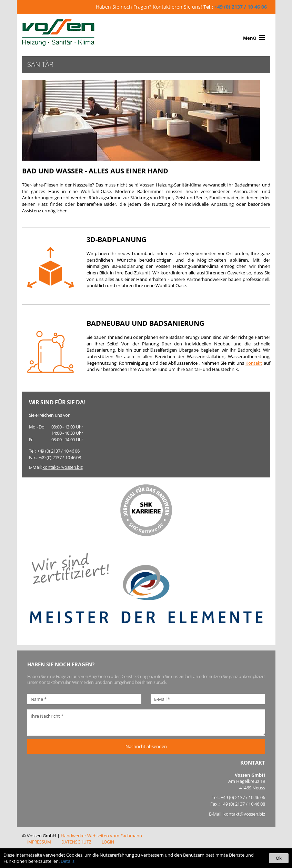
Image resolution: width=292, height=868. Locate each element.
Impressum (39, 842)
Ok (279, 858)
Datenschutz (76, 842)
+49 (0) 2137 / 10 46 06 (241, 7)
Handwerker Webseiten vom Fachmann (101, 836)
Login (108, 842)
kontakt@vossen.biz (62, 467)
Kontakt (254, 363)
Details (68, 861)
